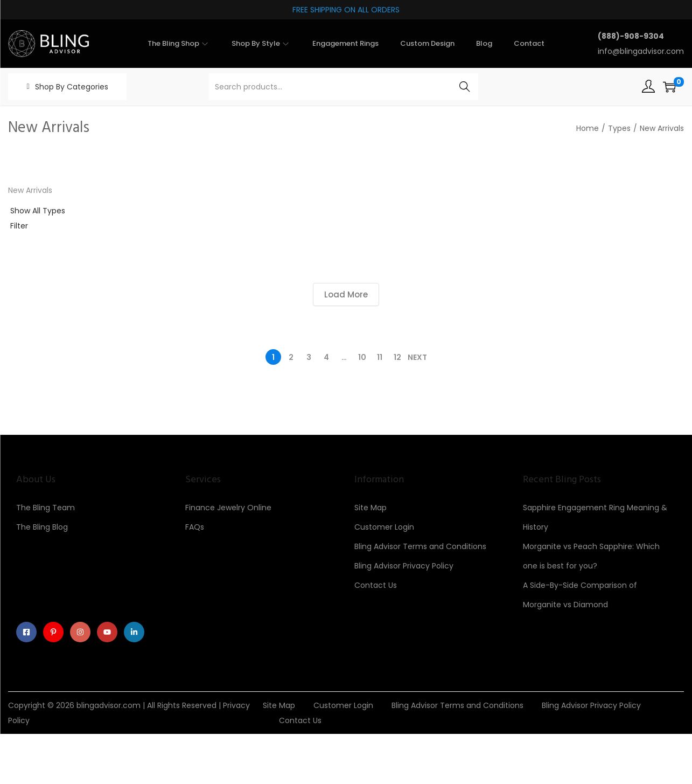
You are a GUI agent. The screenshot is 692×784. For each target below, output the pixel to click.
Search (464, 87)
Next (417, 357)
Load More (346, 294)
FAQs (195, 527)
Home (588, 128)
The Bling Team (46, 508)
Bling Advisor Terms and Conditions (420, 546)
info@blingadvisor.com (641, 51)
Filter (19, 226)
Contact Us (376, 585)
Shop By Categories (72, 87)
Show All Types (38, 211)
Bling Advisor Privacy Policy (404, 566)
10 (362, 357)
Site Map (371, 508)
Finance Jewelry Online (228, 508)
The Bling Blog (42, 527)
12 (397, 357)
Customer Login (384, 527)
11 (380, 357)
